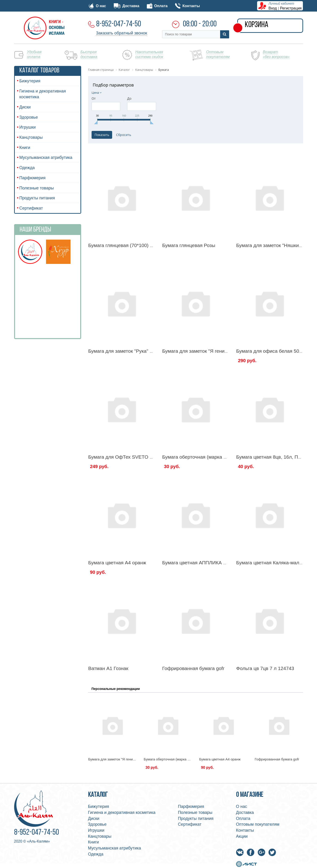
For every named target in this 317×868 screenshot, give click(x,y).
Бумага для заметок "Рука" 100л (125, 351)
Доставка (126, 6)
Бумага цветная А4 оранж (117, 563)
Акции (242, 836)
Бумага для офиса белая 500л (270, 351)
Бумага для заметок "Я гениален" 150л (206, 351)
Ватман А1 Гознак (108, 668)
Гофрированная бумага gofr (193, 668)
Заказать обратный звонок (122, 33)
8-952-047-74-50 (119, 24)
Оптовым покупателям (258, 824)
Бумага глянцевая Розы (189, 245)
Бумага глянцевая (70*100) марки (126, 245)
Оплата (157, 6)
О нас (97, 6)
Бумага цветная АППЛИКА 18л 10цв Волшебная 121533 (225, 563)
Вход (273, 8)
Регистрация (291, 8)
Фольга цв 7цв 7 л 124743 (265, 668)
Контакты (187, 6)
